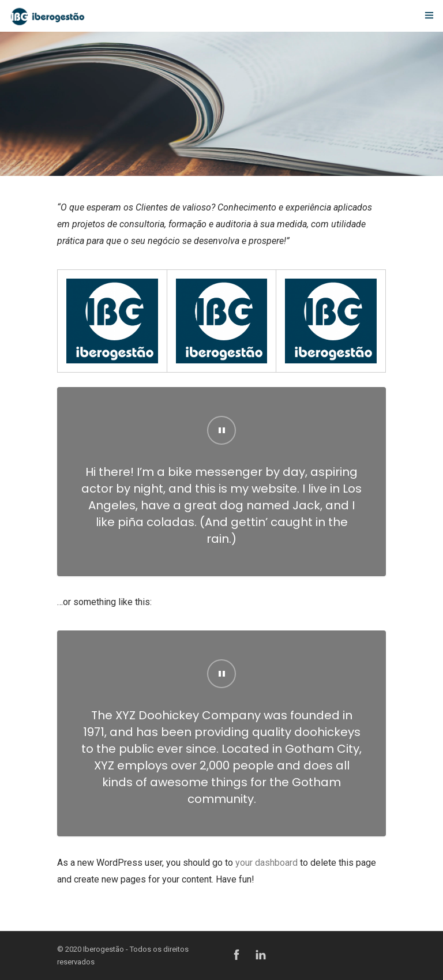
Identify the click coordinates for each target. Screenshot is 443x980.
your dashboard (266, 863)
